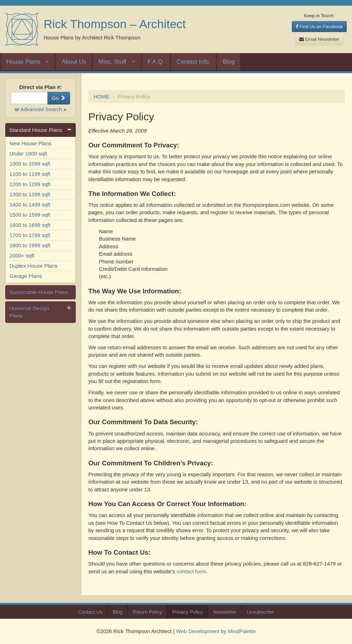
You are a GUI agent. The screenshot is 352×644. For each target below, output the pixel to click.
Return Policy (147, 612)
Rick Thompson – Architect (115, 24)
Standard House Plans (36, 130)
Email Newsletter (319, 39)
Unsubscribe (260, 612)
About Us (74, 62)
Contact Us (90, 612)
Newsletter (225, 612)
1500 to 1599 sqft (30, 215)
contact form (191, 571)
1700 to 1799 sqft (30, 235)
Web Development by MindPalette (216, 631)
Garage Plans (26, 276)
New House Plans (30, 143)
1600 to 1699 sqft (30, 225)
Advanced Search (41, 109)
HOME (102, 97)
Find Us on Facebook (319, 27)
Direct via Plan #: (41, 87)
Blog (229, 62)
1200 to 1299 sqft (30, 184)
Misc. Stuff (112, 62)
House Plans (23, 62)
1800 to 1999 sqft (30, 245)
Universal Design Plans (29, 312)
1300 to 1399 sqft (30, 194)
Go (59, 98)
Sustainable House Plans (39, 292)
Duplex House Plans (33, 266)
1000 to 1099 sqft (30, 164)
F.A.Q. (156, 62)
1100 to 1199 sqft (30, 174)
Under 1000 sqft (28, 154)
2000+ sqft (22, 256)
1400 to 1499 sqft (30, 205)
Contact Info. (194, 62)
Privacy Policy (187, 612)
